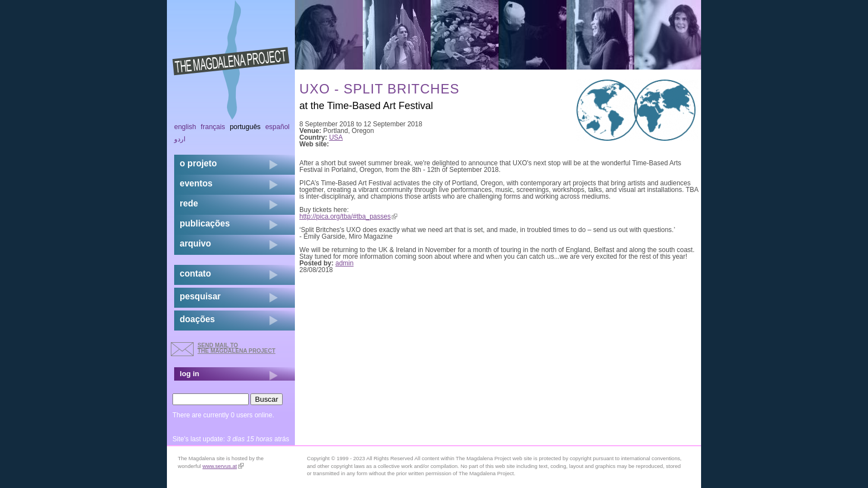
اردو (180, 139)
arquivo (195, 243)
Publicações (205, 223)
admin (345, 263)
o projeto (198, 163)
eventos (196, 183)
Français (213, 127)
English (185, 127)
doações (197, 319)
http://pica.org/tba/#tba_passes (348, 216)
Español (278, 127)
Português (245, 127)
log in (189, 374)
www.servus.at (223, 466)
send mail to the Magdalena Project (236, 348)
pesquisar (200, 296)
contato (195, 273)
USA (336, 137)
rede (189, 203)
